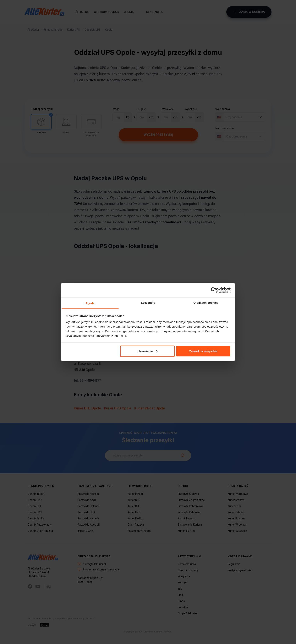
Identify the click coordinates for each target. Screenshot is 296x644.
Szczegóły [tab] (148, 303)
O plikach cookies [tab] (206, 303)
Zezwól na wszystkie (203, 351)
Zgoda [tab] (90, 303)
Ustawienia (147, 351)
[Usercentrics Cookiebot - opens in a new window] (214, 290)
